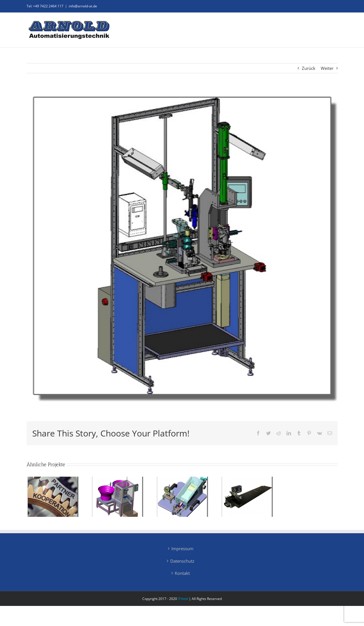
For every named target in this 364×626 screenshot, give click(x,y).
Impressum (182, 548)
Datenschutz (182, 561)
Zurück (309, 68)
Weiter (327, 68)
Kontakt (182, 573)
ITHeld (183, 599)
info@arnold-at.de (83, 6)
